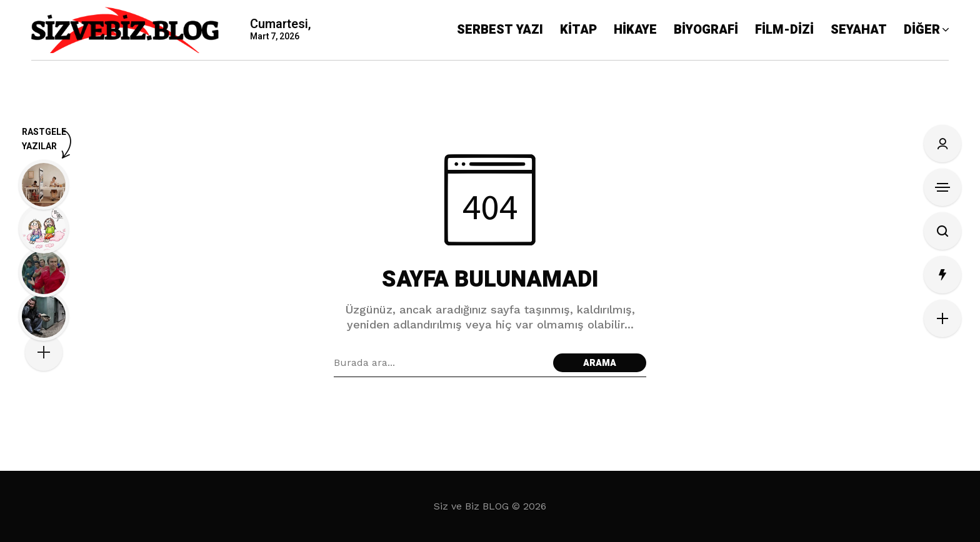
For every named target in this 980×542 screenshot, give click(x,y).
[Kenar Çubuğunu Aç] (942, 187)
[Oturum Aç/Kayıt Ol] (942, 144)
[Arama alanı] (440, 363)
